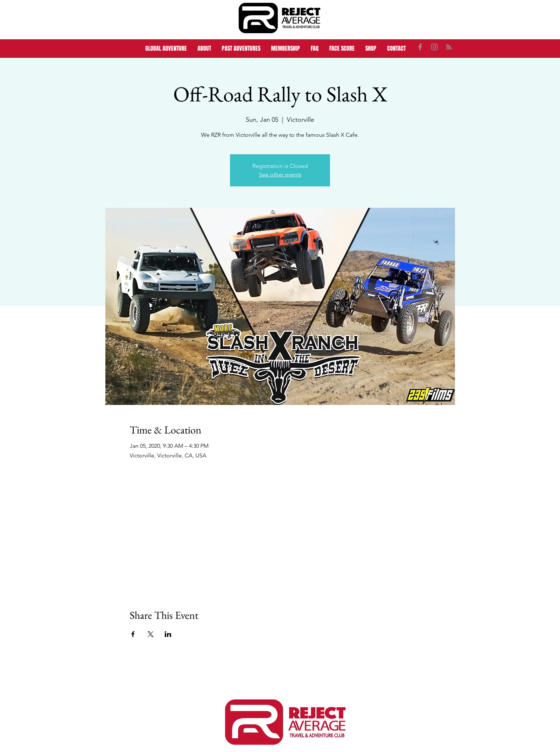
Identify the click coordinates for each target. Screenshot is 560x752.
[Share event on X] (151, 634)
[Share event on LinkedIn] (168, 634)
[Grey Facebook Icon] (420, 47)
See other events (280, 174)
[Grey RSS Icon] (449, 47)
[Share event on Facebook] (133, 634)
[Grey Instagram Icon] (434, 47)
